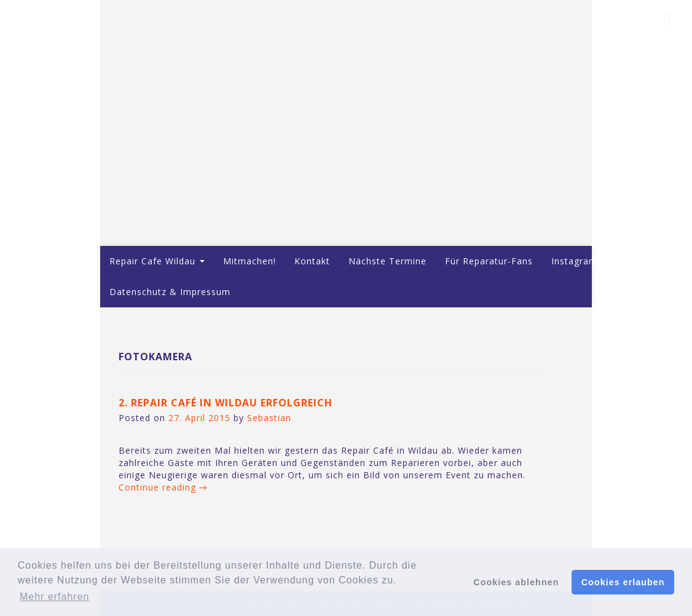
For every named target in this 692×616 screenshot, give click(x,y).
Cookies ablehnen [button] (516, 582)
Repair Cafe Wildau (157, 261)
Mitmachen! (250, 261)
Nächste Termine (387, 261)
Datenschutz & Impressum (170, 292)
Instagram (574, 261)
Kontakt (312, 261)
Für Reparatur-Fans (489, 261)
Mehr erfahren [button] (55, 597)
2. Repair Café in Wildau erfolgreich (226, 403)
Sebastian (269, 418)
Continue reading (163, 487)
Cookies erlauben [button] (623, 582)
